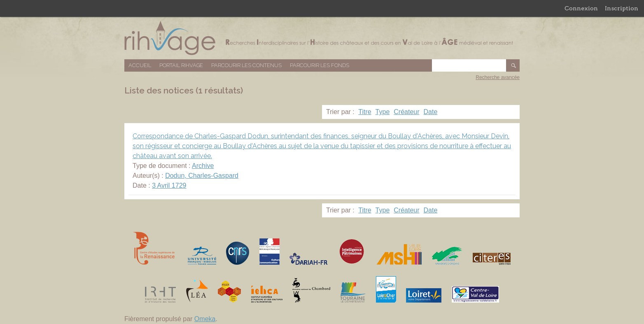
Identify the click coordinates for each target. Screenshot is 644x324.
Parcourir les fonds (320, 65)
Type (383, 112)
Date (431, 112)
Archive (203, 166)
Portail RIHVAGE (181, 65)
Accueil (140, 65)
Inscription (622, 8)
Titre (365, 112)
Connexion (581, 8)
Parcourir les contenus (246, 65)
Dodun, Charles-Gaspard (202, 176)
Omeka (205, 319)
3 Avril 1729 (169, 185)
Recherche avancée (498, 77)
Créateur (406, 112)
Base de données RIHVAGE (322, 38)
